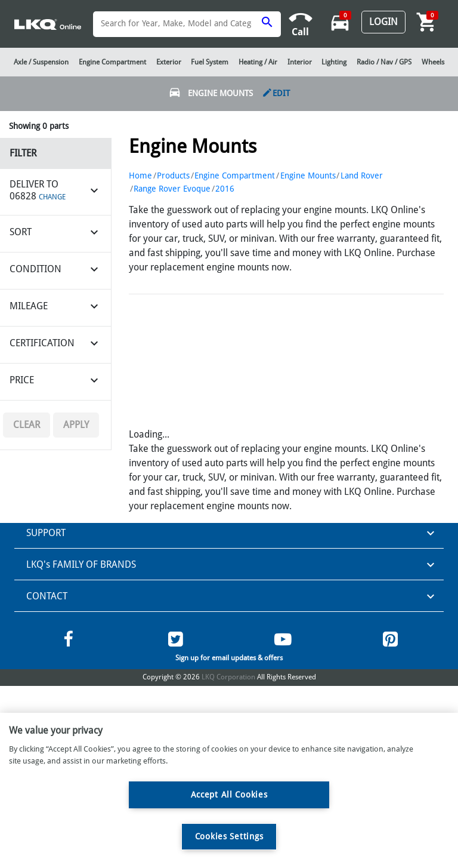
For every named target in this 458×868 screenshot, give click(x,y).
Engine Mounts (308, 176)
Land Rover (362, 176)
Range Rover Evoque (172, 189)
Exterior (169, 62)
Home (140, 176)
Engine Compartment (235, 176)
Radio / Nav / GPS (384, 62)
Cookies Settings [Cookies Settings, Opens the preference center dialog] (229, 836)
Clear (27, 425)
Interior (300, 62)
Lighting (334, 62)
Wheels (433, 62)
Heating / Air (258, 62)
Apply (76, 425)
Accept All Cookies (229, 795)
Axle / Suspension (41, 62)
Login (383, 22)
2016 (225, 189)
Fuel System (210, 62)
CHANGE (52, 197)
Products (173, 176)
